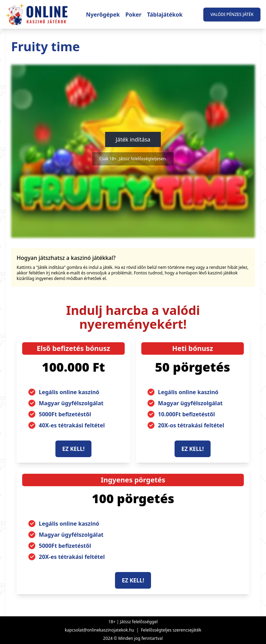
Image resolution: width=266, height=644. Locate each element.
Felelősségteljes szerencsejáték (171, 630)
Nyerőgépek (103, 15)
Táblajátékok (165, 15)
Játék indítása (133, 139)
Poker (134, 15)
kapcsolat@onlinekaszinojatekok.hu (100, 630)
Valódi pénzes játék (232, 14)
